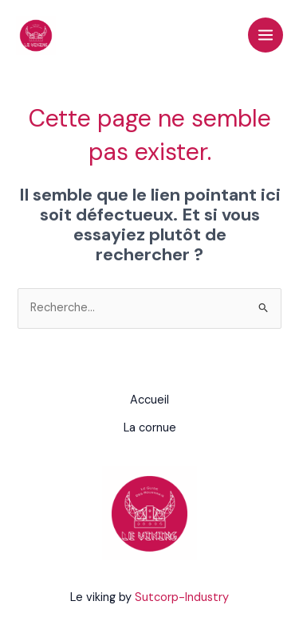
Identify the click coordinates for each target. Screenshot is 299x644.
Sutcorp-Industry (182, 597)
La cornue (150, 428)
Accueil (149, 400)
